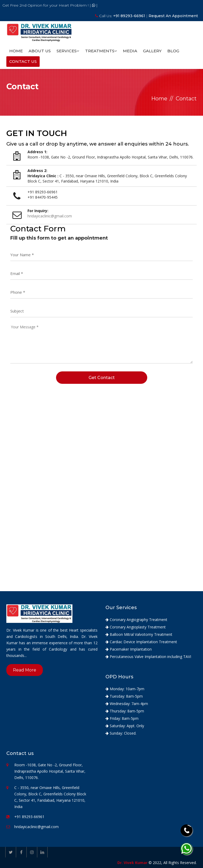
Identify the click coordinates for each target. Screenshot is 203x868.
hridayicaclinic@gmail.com (36, 827)
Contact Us (23, 61)
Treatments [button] (101, 51)
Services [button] (68, 51)
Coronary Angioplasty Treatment (136, 627)
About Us (40, 51)
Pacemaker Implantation (129, 649)
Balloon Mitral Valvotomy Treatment (139, 634)
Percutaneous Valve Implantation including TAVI (148, 657)
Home (16, 51)
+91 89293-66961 (130, 16)
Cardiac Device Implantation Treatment (141, 642)
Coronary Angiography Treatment (136, 620)
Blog (173, 51)
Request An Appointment (173, 16)
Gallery (152, 51)
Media (130, 51)
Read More (25, 670)
